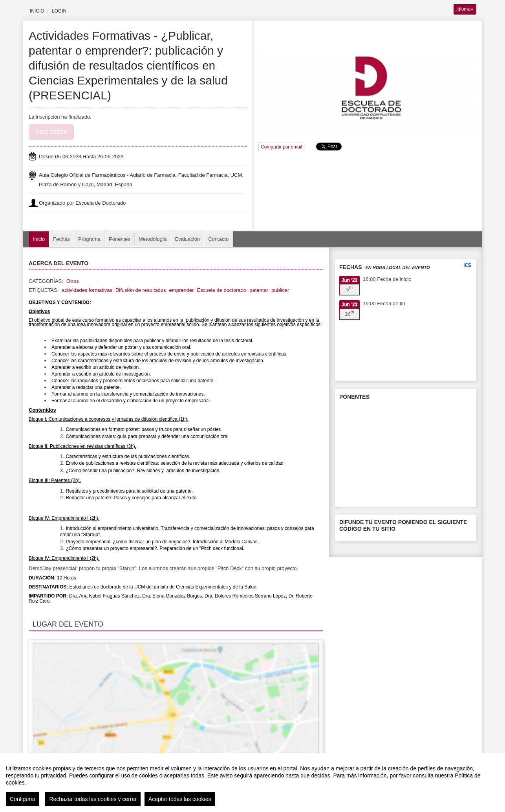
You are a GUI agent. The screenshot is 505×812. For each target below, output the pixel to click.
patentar (259, 290)
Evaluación (188, 239)
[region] (252, 783)
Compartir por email (281, 147)
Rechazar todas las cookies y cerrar (93, 799)
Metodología (153, 239)
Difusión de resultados (141, 290)
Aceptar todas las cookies (180, 799)
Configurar (23, 799)
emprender (182, 290)
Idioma (465, 9)
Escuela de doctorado (221, 290)
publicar (280, 290)
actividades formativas (87, 290)
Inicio (37, 11)
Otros (73, 281)
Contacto (218, 239)
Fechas (61, 239)
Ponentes (120, 239)
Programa (89, 239)
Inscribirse (51, 132)
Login (59, 11)
